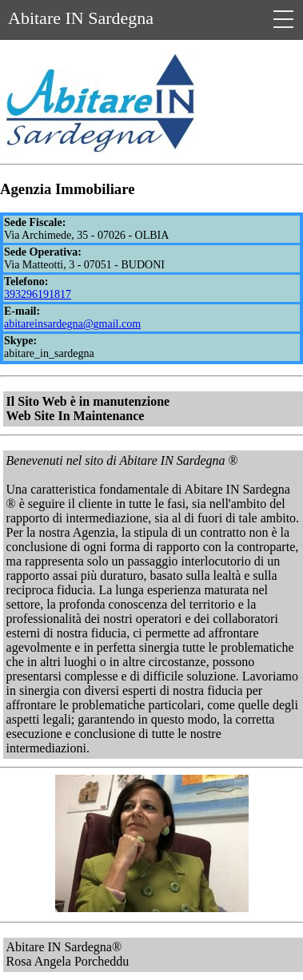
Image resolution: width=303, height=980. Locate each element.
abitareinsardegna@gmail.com (72, 324)
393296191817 (38, 294)
